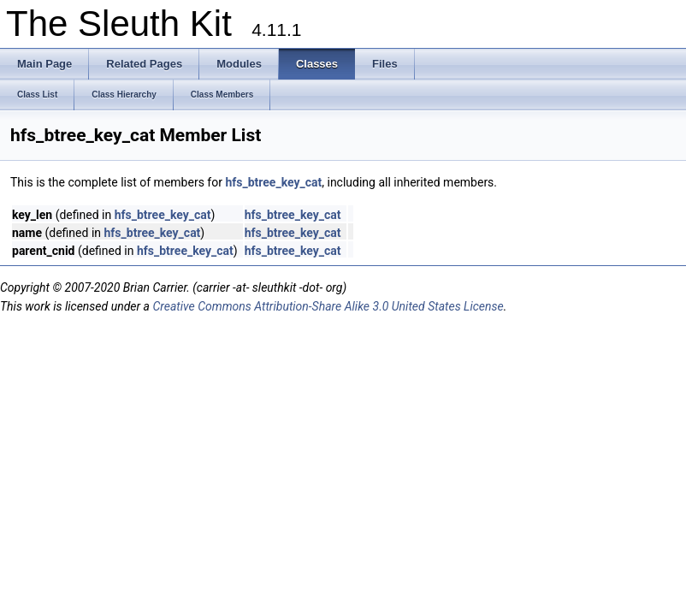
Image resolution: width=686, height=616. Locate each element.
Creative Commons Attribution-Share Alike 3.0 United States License (328, 306)
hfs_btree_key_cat (273, 182)
